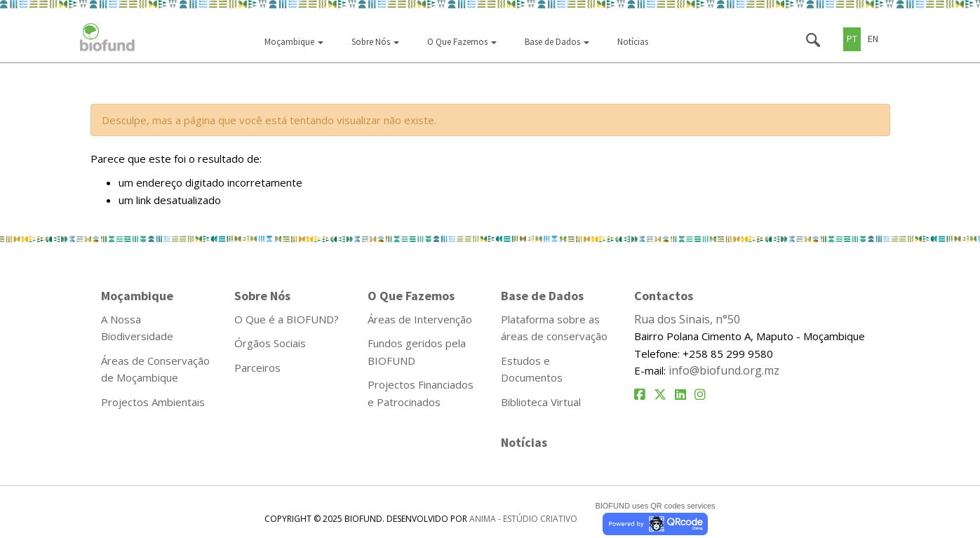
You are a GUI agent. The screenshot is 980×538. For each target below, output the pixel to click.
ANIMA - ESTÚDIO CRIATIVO (523, 519)
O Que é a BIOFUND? (287, 319)
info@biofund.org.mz (724, 370)
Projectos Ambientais (153, 402)
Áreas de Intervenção (420, 319)
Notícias (633, 42)
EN (873, 39)
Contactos (664, 296)
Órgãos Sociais (270, 343)
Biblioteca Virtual (541, 402)
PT (852, 39)
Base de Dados (557, 42)
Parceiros (257, 368)
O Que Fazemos (462, 42)
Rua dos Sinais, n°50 (687, 319)
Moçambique (294, 42)
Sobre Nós (375, 42)
